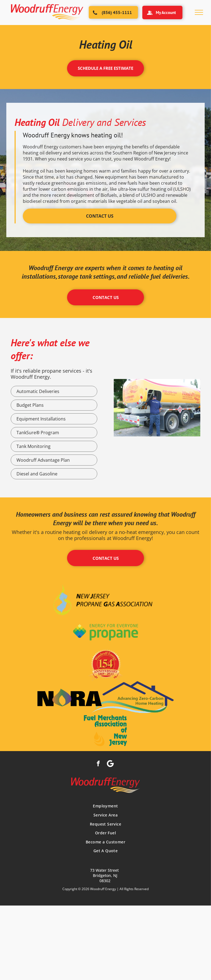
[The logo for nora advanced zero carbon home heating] (105, 698)
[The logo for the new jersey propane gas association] (105, 600)
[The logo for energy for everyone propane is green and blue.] (105, 632)
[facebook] (98, 764)
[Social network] (110, 764)
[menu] (199, 12)
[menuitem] (105, 806)
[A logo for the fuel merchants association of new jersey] (105, 730)
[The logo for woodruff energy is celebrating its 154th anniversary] (105, 665)
